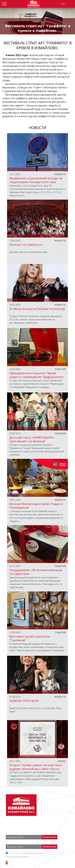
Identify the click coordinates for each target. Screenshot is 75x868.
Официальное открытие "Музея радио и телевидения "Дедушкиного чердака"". (36, 377)
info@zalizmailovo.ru (58, 811)
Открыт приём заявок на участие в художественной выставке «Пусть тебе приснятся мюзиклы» (36, 769)
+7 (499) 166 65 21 (56, 805)
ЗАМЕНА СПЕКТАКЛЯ (24, 701)
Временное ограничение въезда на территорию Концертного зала (36, 180)
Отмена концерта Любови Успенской (37, 309)
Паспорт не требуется (26, 245)
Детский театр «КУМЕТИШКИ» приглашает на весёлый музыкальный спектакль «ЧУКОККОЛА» (32, 443)
